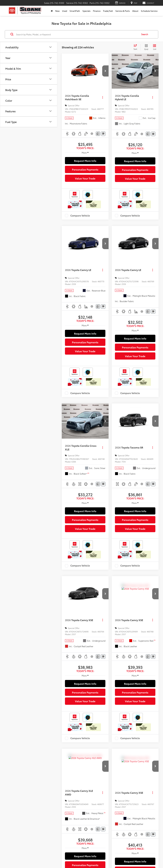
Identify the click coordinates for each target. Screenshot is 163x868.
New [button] (57, 11)
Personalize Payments (85, 169)
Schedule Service (149, 11)
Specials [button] (86, 11)
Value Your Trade (85, 178)
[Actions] (103, 97)
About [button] (135, 11)
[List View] (155, 47)
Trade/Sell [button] (108, 11)
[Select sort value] (136, 47)
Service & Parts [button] (123, 11)
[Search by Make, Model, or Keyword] (77, 34)
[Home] (52, 11)
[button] (105, 71)
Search (145, 34)
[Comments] (98, 134)
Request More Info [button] (85, 161)
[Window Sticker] (103, 134)
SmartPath (75, 11)
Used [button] (65, 11)
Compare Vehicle (80, 216)
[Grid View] (146, 47)
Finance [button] (97, 11)
